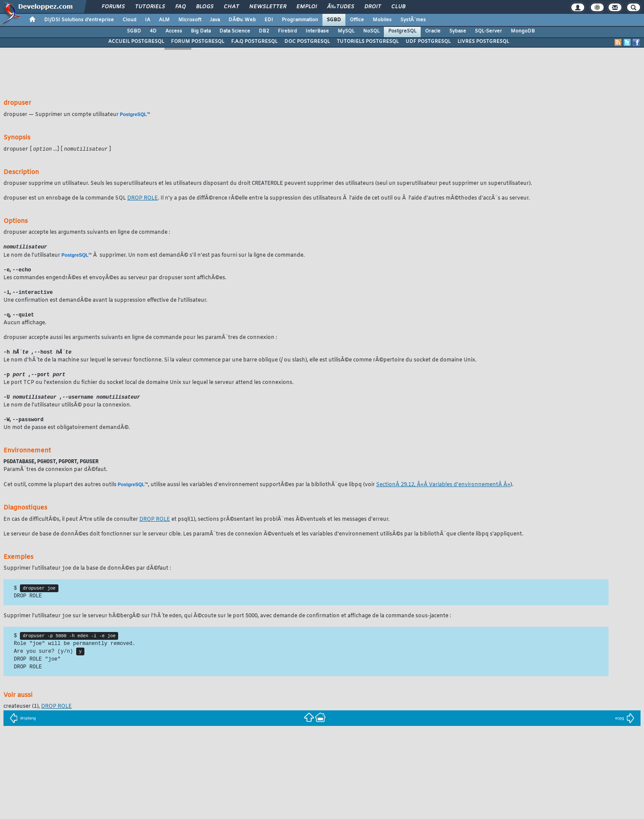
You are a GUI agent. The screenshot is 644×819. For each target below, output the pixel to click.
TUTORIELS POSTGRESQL (368, 42)
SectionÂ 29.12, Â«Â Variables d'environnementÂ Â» (443, 490)
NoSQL (371, 31)
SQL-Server (488, 31)
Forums (113, 7)
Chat (231, 7)
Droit (373, 7)
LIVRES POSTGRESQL (483, 42)
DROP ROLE (143, 199)
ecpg (625, 727)
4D (153, 31)
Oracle (433, 31)
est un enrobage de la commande (65, 199)
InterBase (317, 31)
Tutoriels (150, 7)
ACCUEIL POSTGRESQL (136, 42)
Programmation (300, 20)
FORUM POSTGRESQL (198, 42)
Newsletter (268, 7)
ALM (164, 20)
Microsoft (190, 20)
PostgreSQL (402, 31)
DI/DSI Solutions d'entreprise (79, 20)
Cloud (129, 20)
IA (148, 20)
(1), (22, 715)
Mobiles (382, 20)
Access (174, 31)
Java (215, 20)
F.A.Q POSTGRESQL (254, 42)
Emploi (307, 7)
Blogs (205, 7)
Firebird (287, 31)
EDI (269, 20)
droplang (23, 727)
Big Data (201, 31)
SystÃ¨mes (413, 20)
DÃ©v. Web (242, 20)
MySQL (346, 31)
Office (357, 20)
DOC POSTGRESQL (307, 42)
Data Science (235, 31)
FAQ (180, 7)
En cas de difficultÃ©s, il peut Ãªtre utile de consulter (71, 524)
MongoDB (523, 31)
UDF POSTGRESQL (428, 42)
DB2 (264, 31)
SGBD (334, 20)
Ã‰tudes (341, 7)
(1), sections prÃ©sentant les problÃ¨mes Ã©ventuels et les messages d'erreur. (284, 524)
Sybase (458, 31)
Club (398, 7)
